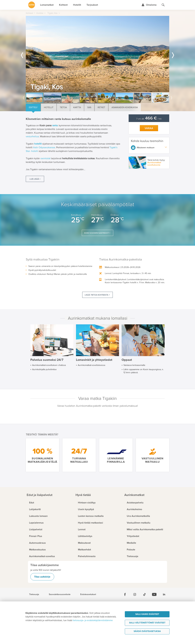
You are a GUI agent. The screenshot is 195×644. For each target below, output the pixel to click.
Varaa (149, 128)
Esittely (33, 107)
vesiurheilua (32, 136)
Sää (89, 107)
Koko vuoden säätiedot (97, 233)
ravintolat (45, 158)
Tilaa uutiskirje (42, 577)
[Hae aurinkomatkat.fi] (163, 5)
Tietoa (63, 107)
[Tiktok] (144, 594)
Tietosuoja (34, 594)
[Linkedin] (164, 594)
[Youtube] (154, 594)
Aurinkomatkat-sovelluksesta (154, 164)
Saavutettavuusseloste (60, 594)
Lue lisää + (35, 179)
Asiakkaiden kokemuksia (125, 107)
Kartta (77, 107)
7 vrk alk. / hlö (149, 119)
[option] (97, 54)
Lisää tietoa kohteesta (97, 295)
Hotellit (49, 107)
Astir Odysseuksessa (44, 147)
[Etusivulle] (32, 5)
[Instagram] (135, 594)
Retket (101, 107)
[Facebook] (125, 594)
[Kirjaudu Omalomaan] (149, 5)
